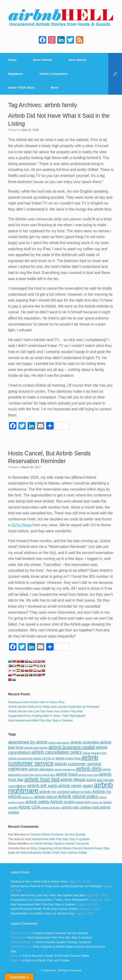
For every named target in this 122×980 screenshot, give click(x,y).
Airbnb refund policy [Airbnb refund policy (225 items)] (78, 796)
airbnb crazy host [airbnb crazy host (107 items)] (68, 758)
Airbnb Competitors (53, 74)
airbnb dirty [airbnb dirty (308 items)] (89, 769)
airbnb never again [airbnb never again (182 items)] (75, 786)
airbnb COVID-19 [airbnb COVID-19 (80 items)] (44, 758)
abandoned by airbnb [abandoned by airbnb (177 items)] (28, 742)
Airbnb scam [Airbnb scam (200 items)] (62, 802)
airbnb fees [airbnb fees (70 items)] (49, 775)
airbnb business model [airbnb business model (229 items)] (72, 747)
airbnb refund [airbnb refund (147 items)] (45, 797)
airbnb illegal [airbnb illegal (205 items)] (73, 780)
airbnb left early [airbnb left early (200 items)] (42, 786)
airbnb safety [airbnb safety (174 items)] (37, 802)
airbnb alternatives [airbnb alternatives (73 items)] (59, 743)
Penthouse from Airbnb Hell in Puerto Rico (36, 702)
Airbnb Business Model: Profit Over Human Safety (53, 853)
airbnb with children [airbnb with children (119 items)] (77, 807)
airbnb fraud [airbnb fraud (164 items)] (67, 774)
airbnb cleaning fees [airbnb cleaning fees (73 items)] (95, 753)
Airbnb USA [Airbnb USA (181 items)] (29, 807)
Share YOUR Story (21, 88)
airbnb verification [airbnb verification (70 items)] (51, 808)
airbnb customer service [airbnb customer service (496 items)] (53, 760)
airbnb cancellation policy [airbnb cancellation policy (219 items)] (57, 752)
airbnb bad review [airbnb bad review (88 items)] (36, 748)
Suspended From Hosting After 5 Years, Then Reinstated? (47, 716)
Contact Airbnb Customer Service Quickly (58, 834)
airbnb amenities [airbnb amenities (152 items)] (85, 742)
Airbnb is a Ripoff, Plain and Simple (46, 960)
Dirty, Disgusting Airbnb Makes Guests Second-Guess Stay (70, 848)
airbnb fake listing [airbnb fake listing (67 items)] (32, 775)
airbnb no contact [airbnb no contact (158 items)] (55, 792)
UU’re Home (21, 525)
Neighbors (16, 74)
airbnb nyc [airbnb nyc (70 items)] (27, 797)
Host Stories (78, 60)
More (54, 88)
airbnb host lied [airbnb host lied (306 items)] (42, 779)
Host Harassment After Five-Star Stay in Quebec (41, 720)
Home (12, 60)
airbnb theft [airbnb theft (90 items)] (83, 802)
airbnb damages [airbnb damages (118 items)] (41, 769)
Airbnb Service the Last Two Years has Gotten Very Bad (45, 711)
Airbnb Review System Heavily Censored (61, 843)
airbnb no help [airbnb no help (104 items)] (81, 792)
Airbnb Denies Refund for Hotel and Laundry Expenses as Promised (54, 707)
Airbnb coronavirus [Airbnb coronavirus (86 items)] (20, 758)
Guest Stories (43, 60)
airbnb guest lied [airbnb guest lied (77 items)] (88, 775)
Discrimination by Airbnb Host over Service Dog (42, 913)
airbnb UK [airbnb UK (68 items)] (97, 802)
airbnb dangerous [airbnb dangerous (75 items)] (65, 769)
